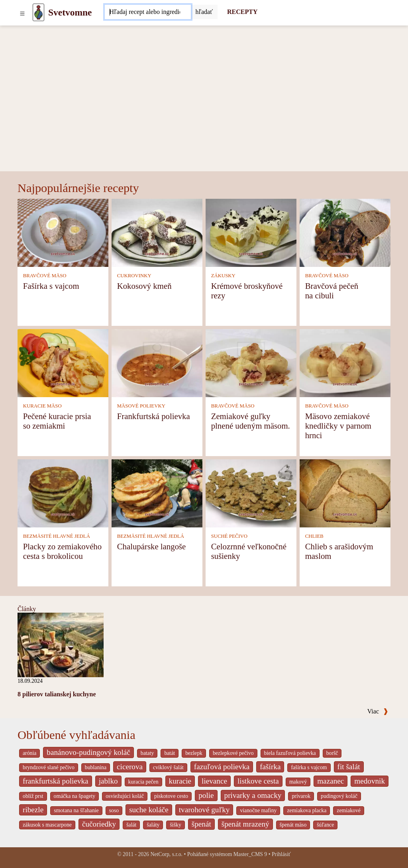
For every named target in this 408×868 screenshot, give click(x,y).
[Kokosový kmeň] (157, 232)
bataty (147, 753)
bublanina (96, 767)
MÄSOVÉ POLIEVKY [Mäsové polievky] (141, 406)
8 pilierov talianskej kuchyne (57, 694)
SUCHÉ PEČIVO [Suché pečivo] (229, 536)
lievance (214, 781)
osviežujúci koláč (125, 796)
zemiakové (349, 810)
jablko (108, 781)
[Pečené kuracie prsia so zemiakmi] (63, 362)
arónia (29, 753)
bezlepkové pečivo (233, 753)
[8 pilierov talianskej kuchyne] (61, 644)
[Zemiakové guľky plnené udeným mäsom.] (251, 362)
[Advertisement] (204, 112)
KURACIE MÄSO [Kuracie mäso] (42, 406)
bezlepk (194, 753)
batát (170, 753)
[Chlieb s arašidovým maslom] (345, 493)
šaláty (153, 825)
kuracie (180, 781)
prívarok (301, 796)
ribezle (33, 810)
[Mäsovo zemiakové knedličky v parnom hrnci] (345, 362)
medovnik (370, 781)
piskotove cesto (171, 796)
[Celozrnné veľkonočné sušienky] (251, 493)
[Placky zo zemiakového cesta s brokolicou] (63, 493)
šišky (175, 825)
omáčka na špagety (75, 796)
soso (114, 810)
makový (298, 782)
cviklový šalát (168, 767)
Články (27, 609)
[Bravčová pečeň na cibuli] (345, 232)
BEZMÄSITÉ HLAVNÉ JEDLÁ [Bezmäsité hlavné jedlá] (57, 536)
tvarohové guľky (204, 810)
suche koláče (149, 810)
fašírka (270, 767)
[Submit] (204, 12)
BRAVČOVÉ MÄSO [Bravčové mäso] (45, 276)
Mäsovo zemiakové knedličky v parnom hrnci (338, 426)
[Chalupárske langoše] (157, 493)
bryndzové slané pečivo (49, 767)
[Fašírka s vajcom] (63, 232)
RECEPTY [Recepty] (242, 12)
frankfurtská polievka (56, 781)
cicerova (130, 767)
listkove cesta (258, 781)
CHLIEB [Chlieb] (314, 536)
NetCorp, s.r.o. (166, 854)
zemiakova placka (307, 810)
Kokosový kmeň (144, 286)
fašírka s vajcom (309, 767)
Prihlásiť (281, 854)
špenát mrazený (245, 824)
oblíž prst (33, 796)
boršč (332, 753)
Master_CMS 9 (250, 854)
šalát (131, 825)
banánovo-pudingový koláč (88, 752)
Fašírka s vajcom (51, 286)
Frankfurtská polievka (154, 416)
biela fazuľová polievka (290, 753)
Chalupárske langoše (152, 546)
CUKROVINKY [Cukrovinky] (134, 276)
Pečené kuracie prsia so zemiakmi (57, 421)
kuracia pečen (143, 782)
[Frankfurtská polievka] (157, 362)
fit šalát (349, 767)
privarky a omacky (253, 795)
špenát (201, 824)
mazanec (331, 781)
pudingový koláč (339, 796)
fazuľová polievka (222, 767)
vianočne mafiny (258, 810)
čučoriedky (99, 824)
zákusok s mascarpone (47, 825)
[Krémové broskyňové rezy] (251, 232)
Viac (378, 711)
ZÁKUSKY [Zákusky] (223, 276)
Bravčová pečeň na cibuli (332, 291)
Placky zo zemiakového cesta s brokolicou (63, 551)
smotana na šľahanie (76, 810)
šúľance (325, 825)
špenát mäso (293, 825)
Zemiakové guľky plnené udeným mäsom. (251, 421)
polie (206, 795)
